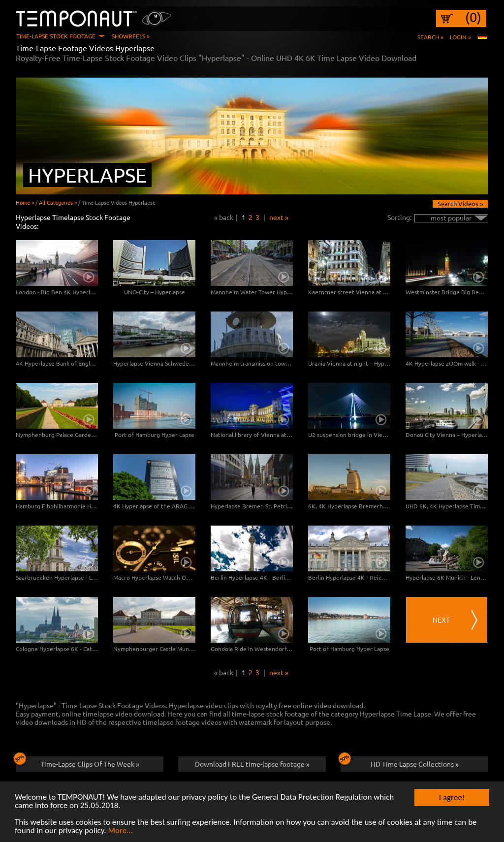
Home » (25, 202)
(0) (473, 17)
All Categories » (58, 202)
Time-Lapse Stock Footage (56, 36)
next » (279, 217)
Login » (460, 37)
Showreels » (131, 36)
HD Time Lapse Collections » (400, 762)
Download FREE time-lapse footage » (252, 764)
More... (120, 831)
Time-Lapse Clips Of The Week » (78, 762)
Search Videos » (460, 203)
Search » (430, 37)
